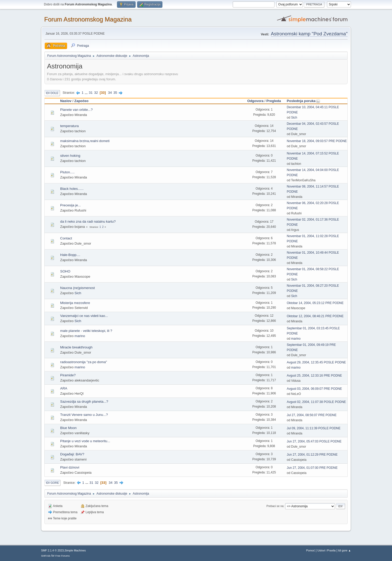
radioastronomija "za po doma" (84, 362)
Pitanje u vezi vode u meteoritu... (85, 441)
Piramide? (68, 375)
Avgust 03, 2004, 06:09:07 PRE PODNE (315, 389)
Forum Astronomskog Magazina (88, 19)
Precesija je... (70, 205)
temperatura (69, 126)
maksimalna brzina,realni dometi (85, 141)
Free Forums (62, 556)
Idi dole (52, 93)
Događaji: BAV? (72, 454)
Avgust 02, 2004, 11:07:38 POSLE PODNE (316, 402)
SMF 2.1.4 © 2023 (52, 550)
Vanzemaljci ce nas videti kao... (84, 316)
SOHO (65, 271)
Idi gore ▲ (344, 550)
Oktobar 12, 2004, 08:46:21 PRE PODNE (315, 316)
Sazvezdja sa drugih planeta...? (84, 402)
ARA (64, 388)
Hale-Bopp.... (70, 255)
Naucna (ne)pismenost (77, 288)
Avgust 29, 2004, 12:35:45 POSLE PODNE (316, 362)
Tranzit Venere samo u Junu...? (84, 415)
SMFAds (46, 556)
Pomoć (311, 550)
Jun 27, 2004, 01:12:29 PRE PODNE (312, 455)
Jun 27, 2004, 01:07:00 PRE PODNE (312, 468)
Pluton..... (67, 172)
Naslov (66, 101)
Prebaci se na (275, 506)
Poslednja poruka (304, 101)
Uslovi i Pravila (327, 550)
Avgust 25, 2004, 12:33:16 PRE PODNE (315, 376)
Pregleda (274, 101)
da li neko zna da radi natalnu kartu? (88, 221)
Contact (66, 238)
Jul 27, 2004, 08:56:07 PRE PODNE (312, 415)
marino (80, 336)
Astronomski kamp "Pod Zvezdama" (309, 34)
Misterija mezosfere (75, 303)
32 (96, 93)
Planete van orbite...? (76, 110)
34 (110, 93)
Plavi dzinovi (70, 467)
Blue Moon (68, 428)
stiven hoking (70, 156)
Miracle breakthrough (76, 347)
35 (115, 93)
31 (91, 93)
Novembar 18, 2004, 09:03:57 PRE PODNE (317, 141)
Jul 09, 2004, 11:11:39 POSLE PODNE (314, 428)
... (87, 93)
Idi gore (52, 483)
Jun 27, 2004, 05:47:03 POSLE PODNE (314, 441)
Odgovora (256, 101)
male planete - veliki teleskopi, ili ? (86, 331)
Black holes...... (72, 189)
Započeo (81, 101)
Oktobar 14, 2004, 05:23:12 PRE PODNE (315, 303)
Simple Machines (75, 550)
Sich (294, 118)
